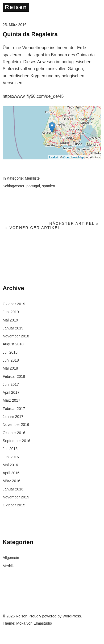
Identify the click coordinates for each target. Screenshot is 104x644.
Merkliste (32, 178)
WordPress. (72, 616)
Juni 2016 (11, 457)
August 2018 (13, 344)
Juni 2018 (11, 360)
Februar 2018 (14, 376)
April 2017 (11, 392)
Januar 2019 (13, 328)
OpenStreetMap (74, 157)
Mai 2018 (10, 368)
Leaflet (54, 157)
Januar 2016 (13, 489)
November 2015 (16, 497)
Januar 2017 (13, 417)
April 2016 (11, 473)
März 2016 (11, 481)
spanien (49, 186)
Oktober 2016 (14, 433)
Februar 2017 (14, 409)
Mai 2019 (10, 320)
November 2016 (16, 425)
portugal (33, 186)
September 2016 (16, 441)
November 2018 (16, 336)
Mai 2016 (10, 465)
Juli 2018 (10, 352)
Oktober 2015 (14, 505)
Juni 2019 (11, 312)
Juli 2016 (10, 449)
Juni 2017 (11, 384)
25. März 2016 (15, 25)
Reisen (16, 7)
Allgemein (11, 558)
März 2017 (11, 400)
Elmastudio (43, 623)
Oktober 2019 (14, 304)
